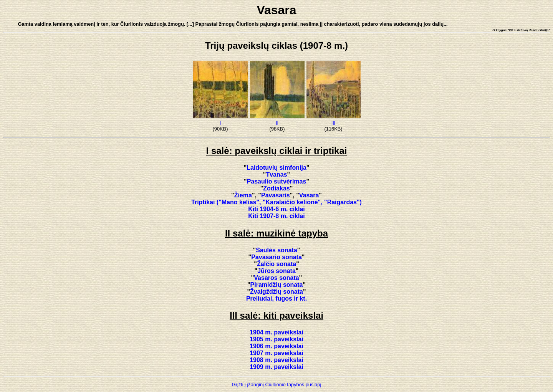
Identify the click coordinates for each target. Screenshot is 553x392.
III (334, 123)
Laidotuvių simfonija (276, 168)
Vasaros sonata (276, 278)
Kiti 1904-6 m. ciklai (276, 209)
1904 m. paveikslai (276, 332)
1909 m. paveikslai (276, 367)
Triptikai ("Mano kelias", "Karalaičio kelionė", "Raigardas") (276, 202)
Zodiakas (276, 188)
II (277, 123)
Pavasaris (276, 195)
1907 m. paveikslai (276, 353)
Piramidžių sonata (277, 285)
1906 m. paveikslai (276, 346)
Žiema (243, 195)
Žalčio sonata (276, 264)
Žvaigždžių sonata (276, 292)
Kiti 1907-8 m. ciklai (276, 216)
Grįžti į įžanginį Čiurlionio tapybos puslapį (277, 385)
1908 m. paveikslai (276, 360)
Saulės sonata (276, 250)
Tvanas (276, 174)
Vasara (309, 195)
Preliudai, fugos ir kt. (276, 299)
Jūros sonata (276, 271)
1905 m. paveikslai (276, 339)
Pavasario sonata (276, 257)
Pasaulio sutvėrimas (277, 181)
